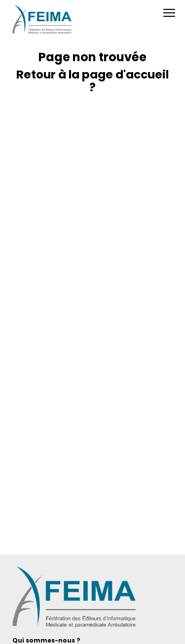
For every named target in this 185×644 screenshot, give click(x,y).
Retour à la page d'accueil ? (92, 81)
